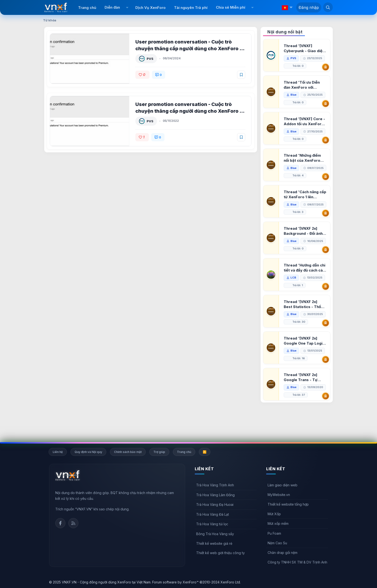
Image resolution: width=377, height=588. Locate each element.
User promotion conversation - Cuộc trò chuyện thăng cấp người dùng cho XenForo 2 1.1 (189, 111)
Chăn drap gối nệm (283, 553)
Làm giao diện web (283, 485)
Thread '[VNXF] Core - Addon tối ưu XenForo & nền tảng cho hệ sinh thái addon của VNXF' (305, 121)
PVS (151, 59)
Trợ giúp (159, 452)
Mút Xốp (274, 514)
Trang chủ (87, 8)
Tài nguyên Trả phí (191, 8)
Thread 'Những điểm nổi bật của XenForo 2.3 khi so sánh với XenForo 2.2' (303, 158)
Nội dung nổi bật (285, 32)
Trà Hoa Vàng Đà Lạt (213, 514)
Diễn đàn (112, 7)
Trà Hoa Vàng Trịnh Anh (215, 485)
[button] (127, 7)
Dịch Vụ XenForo (151, 8)
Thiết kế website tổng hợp (288, 504)
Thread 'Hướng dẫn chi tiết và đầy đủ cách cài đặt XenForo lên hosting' (305, 291)
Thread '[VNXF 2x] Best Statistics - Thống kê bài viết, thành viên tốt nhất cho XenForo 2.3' (305, 327)
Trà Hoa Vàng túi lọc (212, 524)
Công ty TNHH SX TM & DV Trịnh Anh (297, 562)
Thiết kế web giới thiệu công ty (220, 553)
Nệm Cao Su (277, 543)
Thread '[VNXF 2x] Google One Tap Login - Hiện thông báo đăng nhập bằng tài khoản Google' (305, 364)
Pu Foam (274, 533)
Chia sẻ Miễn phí (231, 7)
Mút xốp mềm (278, 524)
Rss (73, 523)
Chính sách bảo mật (128, 452)
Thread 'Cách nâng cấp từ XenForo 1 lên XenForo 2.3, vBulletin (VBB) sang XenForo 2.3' (304, 202)
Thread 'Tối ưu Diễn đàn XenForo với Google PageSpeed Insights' (302, 85)
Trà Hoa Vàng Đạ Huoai (215, 504)
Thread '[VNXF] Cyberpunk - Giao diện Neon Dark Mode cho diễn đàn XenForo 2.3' (305, 48)
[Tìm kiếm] (328, 7)
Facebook (60, 523)
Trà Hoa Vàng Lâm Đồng (215, 495)
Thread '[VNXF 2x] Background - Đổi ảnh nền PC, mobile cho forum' (304, 246)
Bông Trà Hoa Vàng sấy (215, 534)
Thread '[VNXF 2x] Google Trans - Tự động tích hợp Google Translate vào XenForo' (304, 400)
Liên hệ (58, 452)
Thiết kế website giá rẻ (214, 543)
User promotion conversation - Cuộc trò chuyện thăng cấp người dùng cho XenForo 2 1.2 (189, 49)
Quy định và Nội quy (88, 452)
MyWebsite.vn (279, 495)
